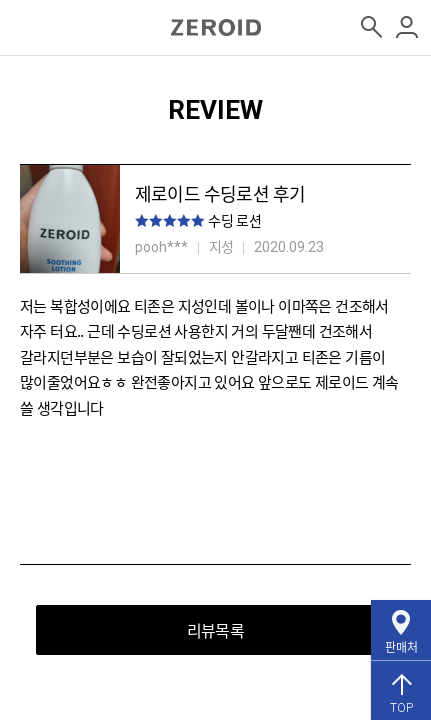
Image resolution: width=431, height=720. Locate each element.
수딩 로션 (234, 220)
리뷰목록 (215, 630)
